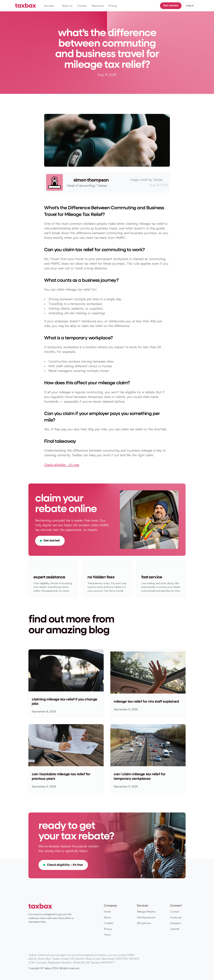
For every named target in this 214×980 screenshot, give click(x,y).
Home (107, 912)
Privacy (108, 929)
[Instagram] (184, 966)
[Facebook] (178, 966)
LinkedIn (175, 929)
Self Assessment (146, 917)
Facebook (176, 917)
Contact (175, 912)
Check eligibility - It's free (62, 465)
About (107, 917)
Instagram (176, 923)
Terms (107, 935)
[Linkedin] (172, 966)
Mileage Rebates (146, 912)
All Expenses (144, 923)
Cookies (109, 923)
